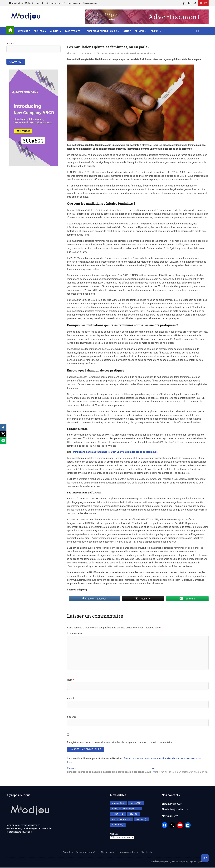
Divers (155, 31)
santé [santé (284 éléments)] (118, 825)
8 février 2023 (88, 53)
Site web (72, 717)
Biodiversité (73, 31)
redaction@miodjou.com (175, 810)
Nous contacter (90, 3)
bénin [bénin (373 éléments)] (136, 804)
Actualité (24, 31)
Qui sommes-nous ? (56, 3)
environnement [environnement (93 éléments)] (121, 820)
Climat (54, 31)
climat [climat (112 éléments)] (118, 814)
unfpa (152, 53)
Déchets (39, 31)
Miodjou (73, 53)
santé (146, 53)
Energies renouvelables (102, 31)
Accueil (40, 3)
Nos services (74, 3)
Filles (112, 53)
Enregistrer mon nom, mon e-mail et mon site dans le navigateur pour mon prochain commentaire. (120, 742)
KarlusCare (177, 862)
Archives (114, 834)
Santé (127, 31)
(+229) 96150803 (172, 804)
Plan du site (147, 852)
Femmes (104, 53)
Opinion (139, 31)
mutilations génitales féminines (129, 53)
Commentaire (75, 633)
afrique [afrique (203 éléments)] (118, 804)
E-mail (71, 699)
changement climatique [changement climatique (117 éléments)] (126, 809)
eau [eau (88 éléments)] (134, 814)
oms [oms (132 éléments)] (141, 820)
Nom (71, 680)
